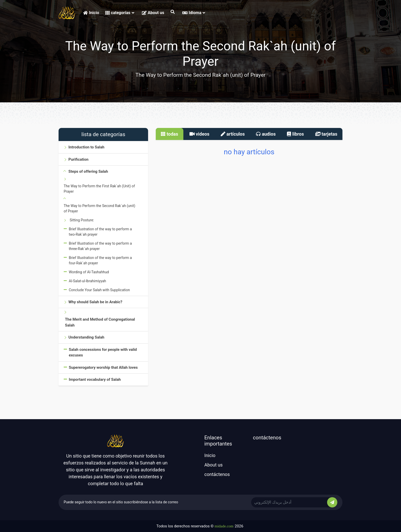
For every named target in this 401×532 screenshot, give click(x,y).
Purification (78, 159)
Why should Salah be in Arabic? (95, 302)
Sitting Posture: (82, 220)
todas (170, 134)
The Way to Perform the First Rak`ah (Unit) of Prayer (99, 189)
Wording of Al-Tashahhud (89, 272)
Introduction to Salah (86, 147)
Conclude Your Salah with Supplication (99, 290)
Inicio (91, 13)
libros (295, 134)
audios (266, 134)
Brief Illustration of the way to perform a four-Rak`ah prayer (100, 260)
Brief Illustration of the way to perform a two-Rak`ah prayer (100, 232)
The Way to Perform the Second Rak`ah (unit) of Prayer (99, 208)
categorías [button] (120, 13)
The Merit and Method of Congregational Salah (100, 322)
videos (199, 134)
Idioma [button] (194, 13)
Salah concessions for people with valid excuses (103, 352)
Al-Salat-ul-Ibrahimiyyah (87, 281)
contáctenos (217, 474)
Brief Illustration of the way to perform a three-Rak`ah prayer (100, 246)
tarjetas (326, 134)
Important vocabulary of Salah (95, 379)
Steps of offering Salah (88, 171)
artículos (233, 134)
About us (153, 13)
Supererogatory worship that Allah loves (103, 367)
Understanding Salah (86, 337)
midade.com (224, 526)
